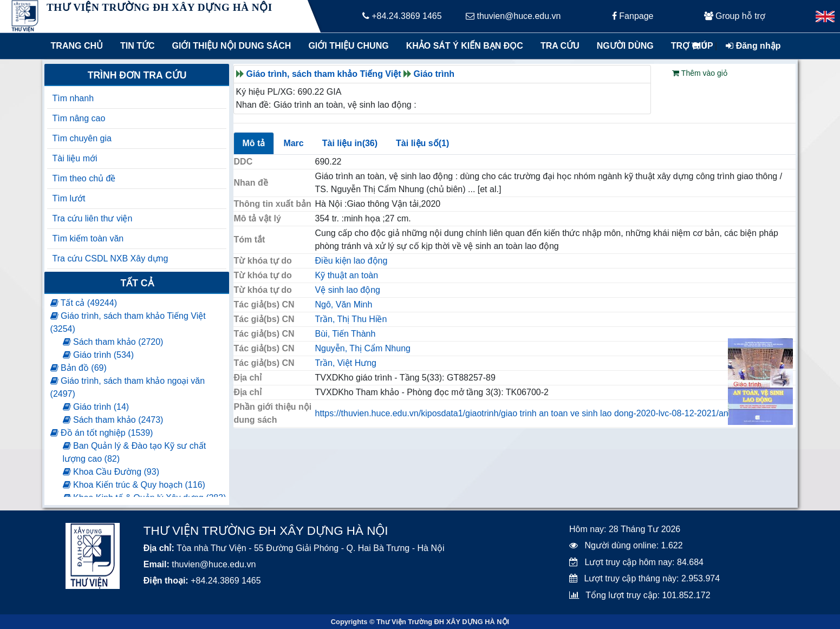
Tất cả (137, 283)
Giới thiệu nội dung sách (229, 46)
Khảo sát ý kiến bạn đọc (462, 46)
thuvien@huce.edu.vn (513, 16)
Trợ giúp (692, 46)
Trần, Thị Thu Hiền (351, 319)
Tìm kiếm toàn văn (88, 238)
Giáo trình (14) (96, 407)
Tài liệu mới (75, 158)
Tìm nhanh (73, 98)
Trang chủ (77, 46)
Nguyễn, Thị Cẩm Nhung (363, 348)
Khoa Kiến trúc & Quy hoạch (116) (134, 485)
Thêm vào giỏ (700, 73)
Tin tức (138, 46)
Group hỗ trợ (735, 16)
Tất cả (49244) (84, 303)
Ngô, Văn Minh (344, 304)
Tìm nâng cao (79, 118)
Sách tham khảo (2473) (113, 420)
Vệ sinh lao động (348, 290)
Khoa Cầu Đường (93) (111, 472)
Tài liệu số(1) (422, 143)
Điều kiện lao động (351, 261)
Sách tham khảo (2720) (113, 342)
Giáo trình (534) (99, 355)
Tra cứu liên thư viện (93, 218)
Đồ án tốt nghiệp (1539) (102, 433)
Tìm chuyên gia (82, 138)
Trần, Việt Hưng (346, 363)
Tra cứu (560, 46)
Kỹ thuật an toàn (347, 275)
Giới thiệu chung (348, 46)
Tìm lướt (69, 198)
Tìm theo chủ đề (84, 178)
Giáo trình (434, 74)
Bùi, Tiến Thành (346, 334)
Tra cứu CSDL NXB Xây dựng (110, 258)
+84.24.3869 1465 (402, 16)
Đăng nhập (753, 46)
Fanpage (633, 16)
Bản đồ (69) (79, 368)
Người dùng (625, 46)
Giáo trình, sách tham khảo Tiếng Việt (324, 74)
